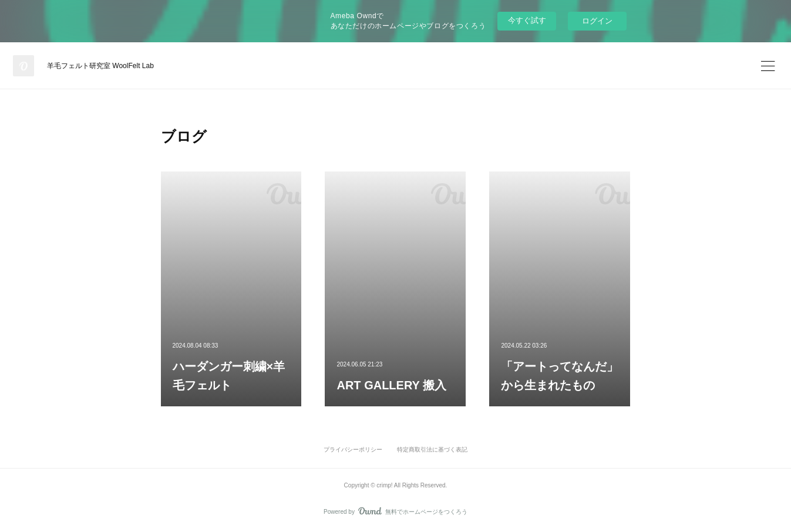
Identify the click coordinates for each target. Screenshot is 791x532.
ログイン (597, 21)
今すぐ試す (527, 20)
